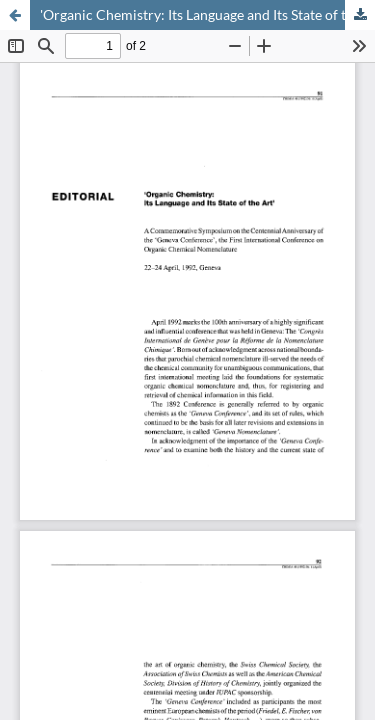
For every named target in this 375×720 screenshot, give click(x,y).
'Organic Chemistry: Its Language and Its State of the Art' (207, 14)
